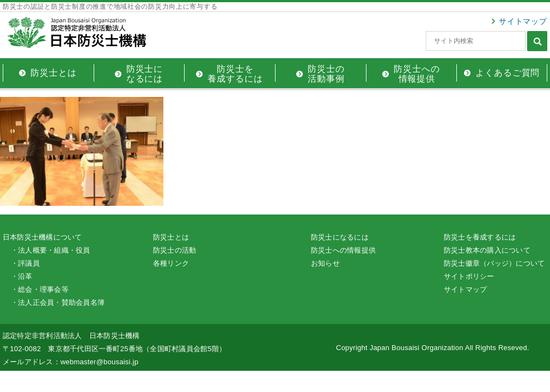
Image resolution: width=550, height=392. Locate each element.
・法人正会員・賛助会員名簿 (58, 302)
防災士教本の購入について (487, 250)
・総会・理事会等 (40, 289)
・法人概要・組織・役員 (51, 250)
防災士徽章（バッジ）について (494, 263)
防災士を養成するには (480, 237)
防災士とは (171, 237)
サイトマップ (523, 21)
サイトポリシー (469, 276)
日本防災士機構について (42, 237)
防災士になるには (340, 237)
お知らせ (325, 263)
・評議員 (25, 263)
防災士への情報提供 (343, 250)
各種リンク (171, 263)
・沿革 (22, 276)
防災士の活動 (175, 250)
